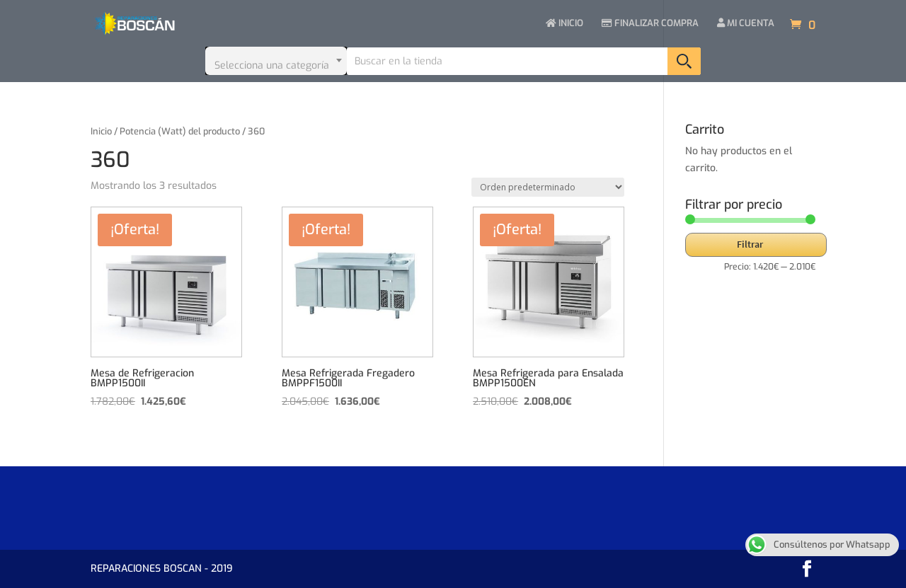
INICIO (564, 24)
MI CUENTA (746, 24)
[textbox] (276, 61)
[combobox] (276, 61)
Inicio (101, 131)
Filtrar (750, 244)
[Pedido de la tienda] (548, 187)
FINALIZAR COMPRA (650, 24)
